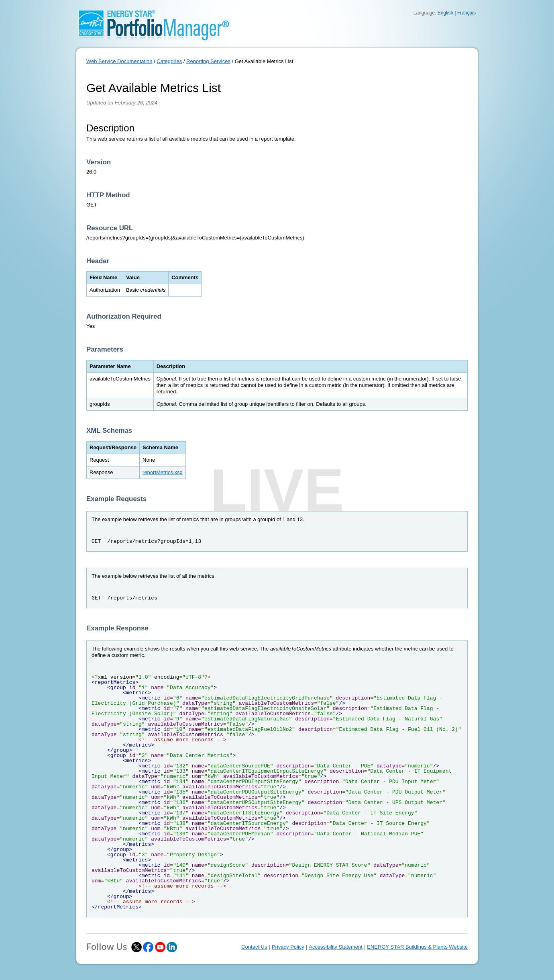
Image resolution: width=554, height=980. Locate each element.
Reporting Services (208, 61)
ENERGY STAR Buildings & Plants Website (417, 947)
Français (466, 13)
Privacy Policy (288, 947)
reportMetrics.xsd (163, 472)
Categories (169, 61)
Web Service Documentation (119, 61)
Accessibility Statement (336, 947)
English (445, 13)
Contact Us (254, 947)
